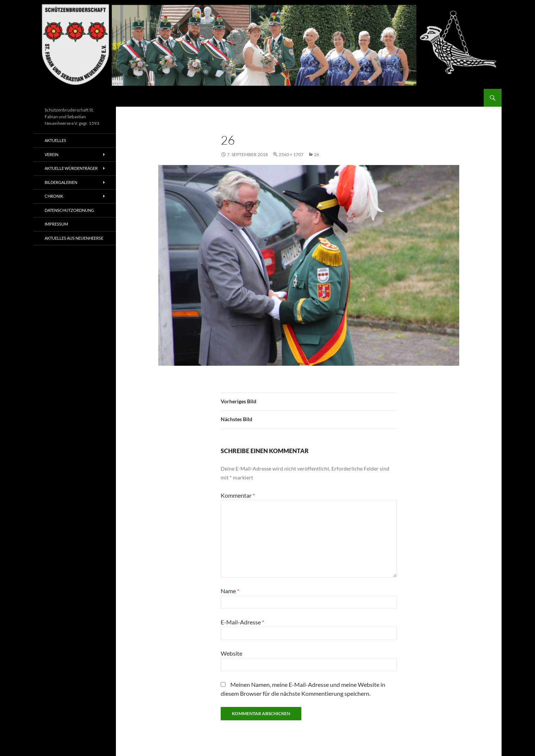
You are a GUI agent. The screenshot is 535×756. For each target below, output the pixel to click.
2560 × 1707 (291, 154)
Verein (51, 154)
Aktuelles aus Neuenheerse (74, 238)
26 (317, 154)
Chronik (54, 196)
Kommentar (238, 495)
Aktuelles (55, 140)
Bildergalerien (61, 182)
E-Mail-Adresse (242, 622)
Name (230, 591)
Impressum (56, 224)
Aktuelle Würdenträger (71, 168)
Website (231, 653)
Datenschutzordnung (69, 210)
